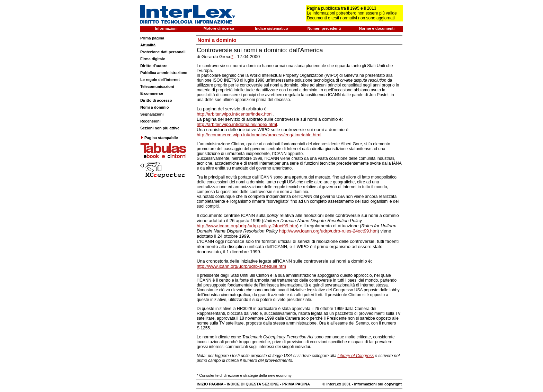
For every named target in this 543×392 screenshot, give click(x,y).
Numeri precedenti (324, 28)
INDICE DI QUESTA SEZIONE (253, 384)
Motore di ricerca (219, 28)
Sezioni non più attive (160, 128)
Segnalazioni (152, 114)
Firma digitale (153, 59)
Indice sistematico (271, 28)
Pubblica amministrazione (164, 73)
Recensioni (150, 121)
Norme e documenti (377, 28)
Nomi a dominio (155, 107)
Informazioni (166, 28)
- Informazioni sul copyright (376, 384)
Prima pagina (152, 38)
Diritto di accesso (156, 100)
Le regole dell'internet (160, 80)
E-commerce (152, 93)
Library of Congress (355, 356)
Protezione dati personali (163, 52)
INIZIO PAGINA (210, 384)
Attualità (148, 45)
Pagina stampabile (159, 138)
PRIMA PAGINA (296, 384)
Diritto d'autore (154, 66)
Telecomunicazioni (157, 86)
